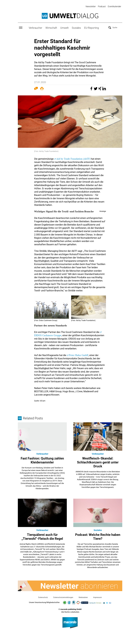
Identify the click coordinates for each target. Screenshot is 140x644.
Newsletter (91, 6)
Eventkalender (114, 6)
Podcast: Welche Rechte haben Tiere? (98, 536)
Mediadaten (83, 597)
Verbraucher (35, 27)
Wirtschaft (51, 27)
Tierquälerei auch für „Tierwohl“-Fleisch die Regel (42, 536)
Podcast (102, 6)
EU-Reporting (92, 27)
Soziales (76, 27)
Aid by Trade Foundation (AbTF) (73, 158)
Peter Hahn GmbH (79, 355)
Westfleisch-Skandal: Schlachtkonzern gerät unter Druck (98, 462)
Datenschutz (43, 597)
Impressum (98, 597)
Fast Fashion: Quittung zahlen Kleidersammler (42, 460)
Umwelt (64, 27)
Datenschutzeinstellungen (63, 597)
